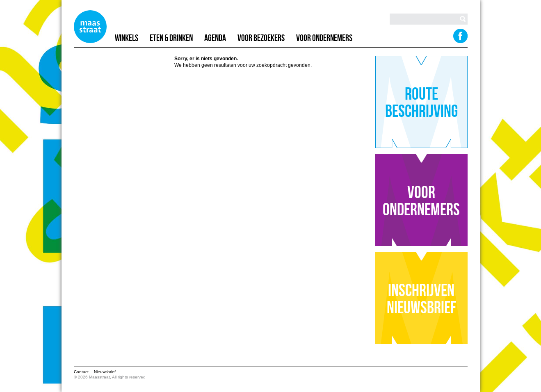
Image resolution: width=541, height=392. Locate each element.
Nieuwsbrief (105, 372)
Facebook (460, 35)
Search (463, 19)
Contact (81, 372)
